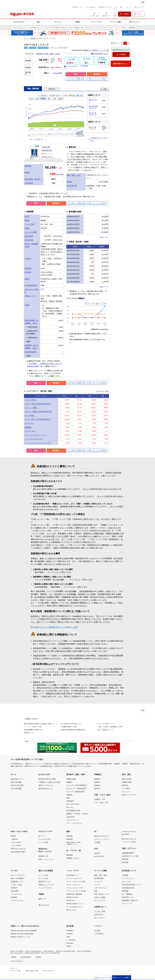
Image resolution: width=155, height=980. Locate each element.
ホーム (26, 39)
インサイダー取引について (106, 724)
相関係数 (28, 427)
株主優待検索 (99, 878)
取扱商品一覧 (43, 856)
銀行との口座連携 (17, 878)
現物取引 (69, 782)
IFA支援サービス (128, 897)
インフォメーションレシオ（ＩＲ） (38, 443)
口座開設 (121, 55)
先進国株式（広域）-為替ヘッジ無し (48, 54)
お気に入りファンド (103, 978)
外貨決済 (14, 888)
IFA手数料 (84, 66)
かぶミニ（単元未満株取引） (77, 785)
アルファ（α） (30, 431)
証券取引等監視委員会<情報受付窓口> (73, 730)
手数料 (27, 305)
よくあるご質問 (100, 911)
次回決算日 (29, 183)
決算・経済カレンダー (102, 894)
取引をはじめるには (101, 836)
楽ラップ (42, 836)
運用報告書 (47, 150)
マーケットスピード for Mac (76, 891)
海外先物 (125, 862)
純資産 (69, 182)
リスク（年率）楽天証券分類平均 (38, 419)
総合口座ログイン (17, 779)
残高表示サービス (45, 882)
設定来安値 (29, 240)
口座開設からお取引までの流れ (50, 782)
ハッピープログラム (46, 888)
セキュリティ (127, 882)
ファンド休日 (30, 224)
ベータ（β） (30, 423)
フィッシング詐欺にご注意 (33, 727)
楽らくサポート (100, 918)
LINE (68, 937)
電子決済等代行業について (131, 885)
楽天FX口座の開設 (17, 785)
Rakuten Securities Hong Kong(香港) (24, 931)
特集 (96, 891)
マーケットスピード (73, 885)
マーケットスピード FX (75, 888)
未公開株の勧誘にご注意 (69, 727)
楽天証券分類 (72, 186)
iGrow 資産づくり (73, 875)
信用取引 (69, 795)
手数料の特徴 (71, 779)
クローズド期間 (31, 232)
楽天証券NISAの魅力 (18, 852)
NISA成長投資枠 (31, 285)
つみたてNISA (16, 842)
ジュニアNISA (16, 845)
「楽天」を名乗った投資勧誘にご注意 (110, 727)
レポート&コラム (100, 888)
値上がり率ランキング (93, 114)
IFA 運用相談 (127, 894)
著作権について (29, 733)
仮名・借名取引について (105, 730)
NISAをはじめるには (18, 849)
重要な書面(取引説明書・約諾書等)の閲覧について (41, 724)
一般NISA (14, 839)
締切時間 (28, 268)
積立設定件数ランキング (93, 107)
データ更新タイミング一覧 (98, 50)
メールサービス (16, 894)
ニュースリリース (128, 878)
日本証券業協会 (19, 951)
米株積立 (97, 785)
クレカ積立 (126, 788)
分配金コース (30, 296)
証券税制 (14, 897)
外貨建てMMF (127, 782)
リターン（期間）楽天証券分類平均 (38, 412)
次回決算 (56, 73)
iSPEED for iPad (72, 897)
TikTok (69, 946)
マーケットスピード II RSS (76, 882)
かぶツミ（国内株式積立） (76, 792)
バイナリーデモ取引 (129, 842)
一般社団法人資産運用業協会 (84, 951)
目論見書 (47, 147)
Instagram (70, 931)
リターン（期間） (32, 408)
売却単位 (28, 272)
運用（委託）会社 (74, 175)
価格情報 (69, 855)
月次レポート (48, 157)
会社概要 (125, 875)
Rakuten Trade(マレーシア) (20, 937)
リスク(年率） (30, 416)
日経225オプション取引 (130, 856)
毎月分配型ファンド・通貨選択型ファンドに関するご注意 (54, 627)
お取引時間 (15, 891)
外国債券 (69, 839)
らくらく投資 (43, 842)
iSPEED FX (70, 900)
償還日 (27, 220)
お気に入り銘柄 (100, 897)
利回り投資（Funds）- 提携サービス (74, 843)
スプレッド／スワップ (102, 839)
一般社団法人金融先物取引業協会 (33, 951)
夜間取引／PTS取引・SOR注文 (77, 814)
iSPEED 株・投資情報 (74, 894)
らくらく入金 (43, 875)
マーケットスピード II (74, 878)
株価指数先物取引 (128, 853)
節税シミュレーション (46, 859)
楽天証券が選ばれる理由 (47, 779)
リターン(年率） (31, 400)
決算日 (27, 228)
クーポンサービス (17, 900)
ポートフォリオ (100, 900)
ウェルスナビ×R (44, 839)
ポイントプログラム (18, 875)
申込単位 (28, 258)
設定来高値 (29, 236)
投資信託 (34, 39)
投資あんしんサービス (46, 885)
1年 (69, 60)
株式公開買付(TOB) (73, 811)
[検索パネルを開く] (115, 14)
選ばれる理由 (127, 779)
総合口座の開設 (16, 782)
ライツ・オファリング (74, 823)
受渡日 (27, 279)
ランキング (126, 792)
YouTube (69, 934)
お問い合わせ (99, 915)
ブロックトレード (73, 820)
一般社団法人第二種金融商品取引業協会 (65, 951)
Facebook (70, 943)
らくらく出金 (43, 878)
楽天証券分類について (101, 54)
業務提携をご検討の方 (130, 900)
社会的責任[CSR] (128, 888)
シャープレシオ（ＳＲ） (34, 439)
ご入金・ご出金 (16, 885)
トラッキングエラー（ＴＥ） (36, 435)
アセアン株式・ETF (101, 803)
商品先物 (125, 859)
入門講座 (97, 842)
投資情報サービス (17, 882)
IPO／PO (70, 807)
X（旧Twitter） (72, 940)
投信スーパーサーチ (129, 795)
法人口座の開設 (16, 788)
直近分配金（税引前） (33, 179)
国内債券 (69, 836)
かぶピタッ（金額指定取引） (77, 788)
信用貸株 (70, 801)
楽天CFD (97, 853)
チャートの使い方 (36, 139)
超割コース (42, 899)
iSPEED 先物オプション (75, 904)
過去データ (104, 237)
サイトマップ (127, 904)
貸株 (68, 798)
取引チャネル (71, 910)
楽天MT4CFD (99, 856)
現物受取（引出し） (73, 858)
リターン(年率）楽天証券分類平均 (38, 404)
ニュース (97, 885)
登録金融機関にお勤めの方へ (33, 730)
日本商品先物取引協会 (48, 951)
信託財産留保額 (31, 352)
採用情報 (125, 891)
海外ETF (97, 788)
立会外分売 (70, 817)
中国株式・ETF (99, 799)
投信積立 (125, 785)
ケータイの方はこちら (74, 907)
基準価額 (28, 166)
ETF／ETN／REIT (73, 804)
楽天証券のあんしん (46, 788)
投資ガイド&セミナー (46, 785)
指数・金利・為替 (100, 875)
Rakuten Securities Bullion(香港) (22, 934)
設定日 (27, 216)
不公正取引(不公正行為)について (71, 724)
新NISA (13, 836)
